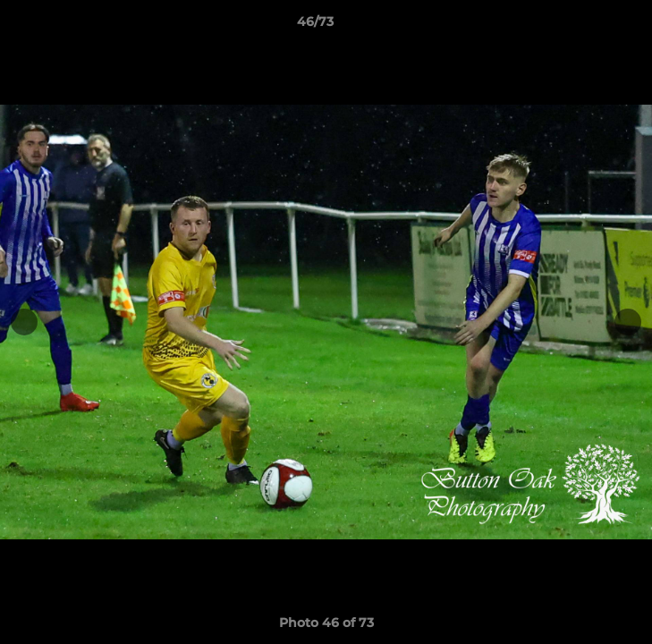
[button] (588, 26)
